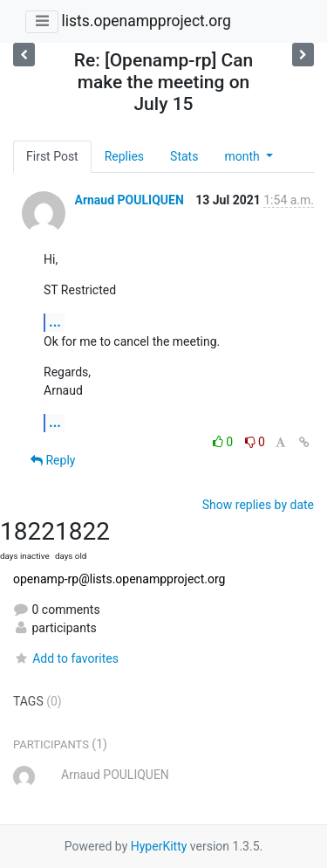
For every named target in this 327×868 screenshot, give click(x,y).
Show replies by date (258, 505)
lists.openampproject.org (146, 21)
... (55, 322)
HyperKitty (159, 846)
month (243, 156)
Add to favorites (66, 658)
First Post (52, 156)
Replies (124, 156)
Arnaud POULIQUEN (129, 200)
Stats (184, 156)
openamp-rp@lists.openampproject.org (119, 579)
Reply (53, 460)
